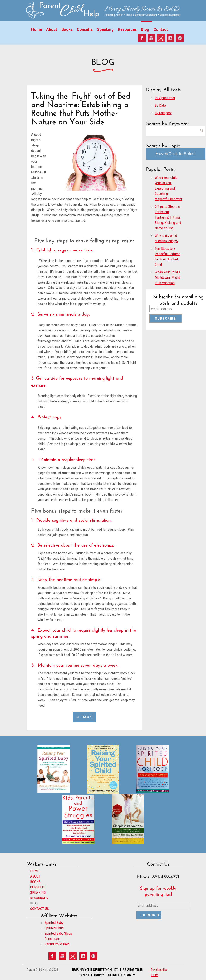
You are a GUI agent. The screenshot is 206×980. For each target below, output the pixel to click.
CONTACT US (39, 909)
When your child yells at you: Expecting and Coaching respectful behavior (169, 188)
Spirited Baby (54, 923)
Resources (127, 29)
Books (67, 29)
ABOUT (35, 876)
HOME (35, 871)
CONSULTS (38, 887)
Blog (145, 29)
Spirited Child (54, 928)
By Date (160, 105)
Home (37, 29)
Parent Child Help (57, 944)
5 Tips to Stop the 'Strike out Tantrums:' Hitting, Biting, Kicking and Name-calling (168, 217)
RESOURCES (39, 898)
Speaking (105, 29)
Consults (85, 29)
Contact (161, 29)
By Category (163, 113)
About (52, 29)
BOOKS (35, 882)
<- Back (84, 717)
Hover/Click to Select (176, 154)
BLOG (34, 903)
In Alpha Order (165, 98)
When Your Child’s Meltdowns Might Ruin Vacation (167, 277)
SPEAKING (38, 892)
